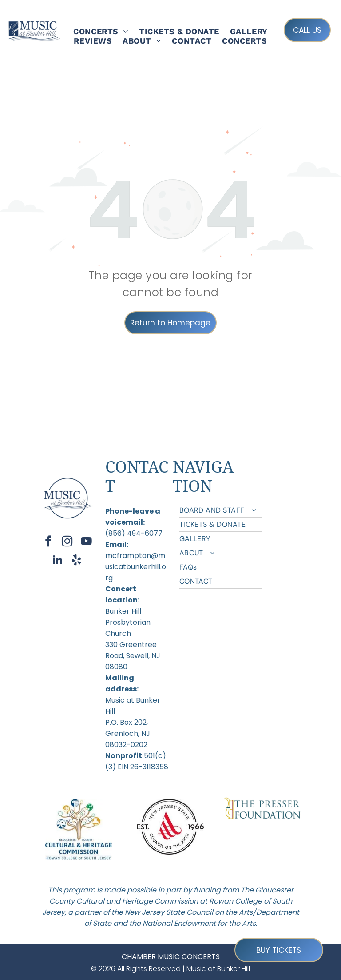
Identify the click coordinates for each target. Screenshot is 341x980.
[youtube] (86, 542)
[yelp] (77, 561)
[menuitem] (101, 31)
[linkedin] (57, 561)
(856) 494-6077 (134, 533)
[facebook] (48, 542)
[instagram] (67, 542)
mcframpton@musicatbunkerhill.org (136, 567)
